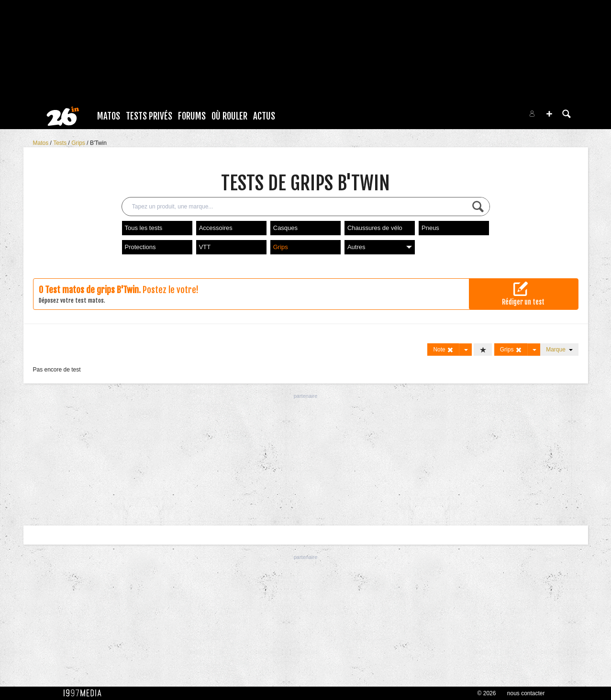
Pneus (430, 228)
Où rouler (229, 116)
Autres (380, 247)
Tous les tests (144, 228)
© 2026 (487, 693)
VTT (205, 247)
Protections (140, 247)
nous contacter (526, 693)
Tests (61, 143)
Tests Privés (149, 116)
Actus (264, 116)
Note (443, 350)
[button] (549, 114)
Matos (109, 116)
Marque (559, 350)
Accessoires (216, 228)
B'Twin (98, 143)
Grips (79, 143)
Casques (285, 228)
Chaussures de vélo (375, 228)
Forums (192, 116)
